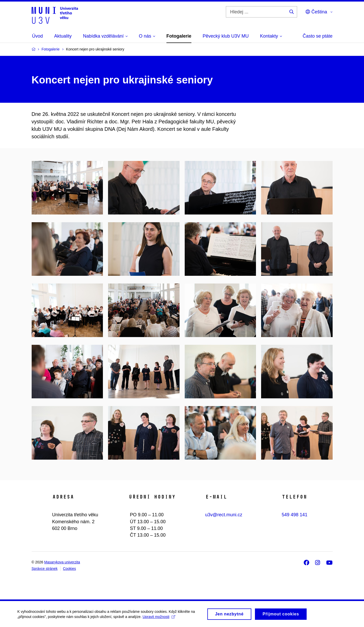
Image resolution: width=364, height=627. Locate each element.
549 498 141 (295, 515)
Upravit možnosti (160, 618)
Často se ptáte (317, 36)
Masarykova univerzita (62, 562)
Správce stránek (45, 569)
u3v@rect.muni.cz (224, 515)
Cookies (70, 569)
